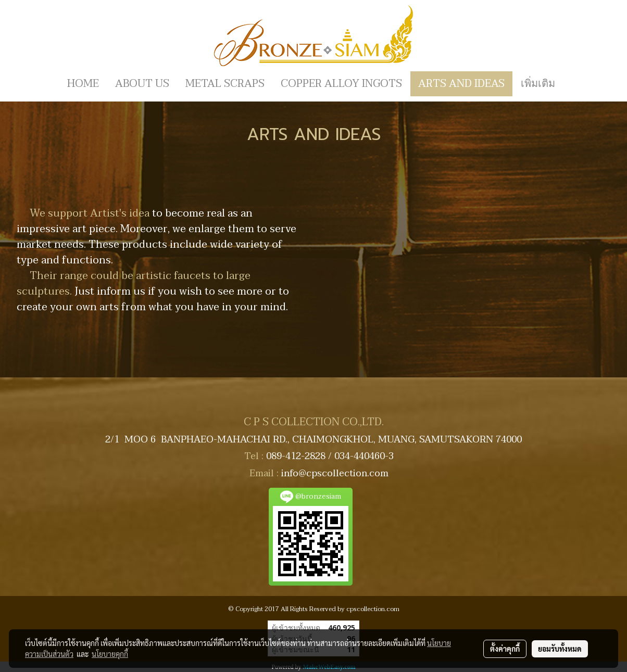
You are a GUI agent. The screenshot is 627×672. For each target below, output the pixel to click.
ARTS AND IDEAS (461, 84)
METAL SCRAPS (225, 84)
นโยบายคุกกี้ (110, 654)
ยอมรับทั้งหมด (560, 649)
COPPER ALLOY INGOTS (341, 84)
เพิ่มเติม (538, 84)
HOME (83, 84)
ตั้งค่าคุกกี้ (505, 649)
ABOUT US (142, 84)
